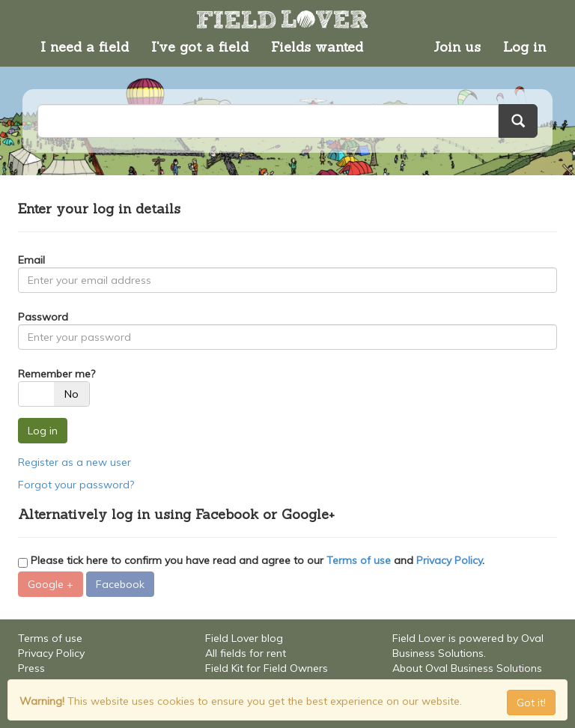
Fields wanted (317, 47)
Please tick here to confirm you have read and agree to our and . (251, 561)
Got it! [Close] (531, 703)
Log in (524, 47)
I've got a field (200, 47)
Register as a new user (74, 462)
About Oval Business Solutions (467, 668)
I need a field (85, 47)
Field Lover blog (244, 638)
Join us (457, 47)
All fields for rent (246, 653)
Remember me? (57, 374)
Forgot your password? (76, 485)
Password (43, 317)
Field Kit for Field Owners (267, 668)
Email (31, 260)
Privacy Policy (449, 560)
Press (31, 668)
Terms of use (359, 560)
